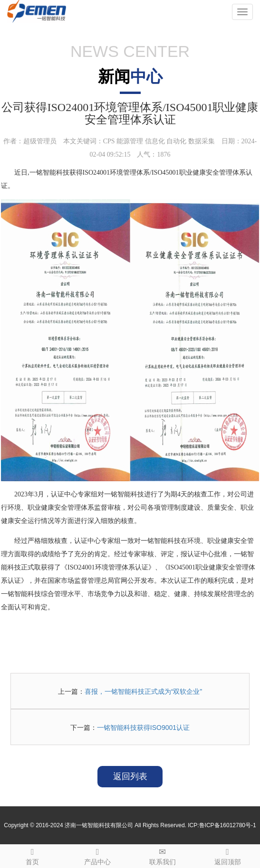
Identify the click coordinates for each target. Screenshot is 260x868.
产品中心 (98, 855)
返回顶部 (227, 855)
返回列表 (130, 776)
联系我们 (163, 855)
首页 (33, 855)
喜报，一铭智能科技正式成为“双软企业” (143, 691)
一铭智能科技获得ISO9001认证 (143, 728)
